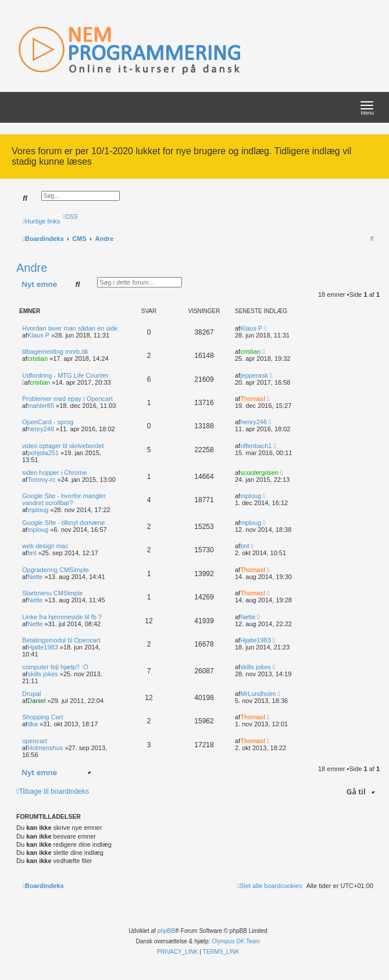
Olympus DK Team (236, 941)
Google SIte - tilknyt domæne (63, 523)
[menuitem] (71, 217)
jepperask (254, 375)
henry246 (41, 429)
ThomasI (253, 399)
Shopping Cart (42, 717)
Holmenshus (45, 748)
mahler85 (41, 406)
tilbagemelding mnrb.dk (55, 351)
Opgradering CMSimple (56, 570)
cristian (38, 358)
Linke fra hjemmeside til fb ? (62, 617)
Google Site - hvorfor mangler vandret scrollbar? (64, 499)
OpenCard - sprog (48, 422)
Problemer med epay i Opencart (67, 399)
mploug (38, 510)
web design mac (45, 546)
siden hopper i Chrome (54, 473)
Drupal (31, 694)
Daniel (36, 701)
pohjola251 (43, 453)
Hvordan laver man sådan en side (70, 328)
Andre (32, 268)
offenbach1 (256, 446)
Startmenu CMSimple (53, 593)
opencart (35, 741)
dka (33, 724)
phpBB (166, 931)
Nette (35, 577)
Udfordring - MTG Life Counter (65, 375)
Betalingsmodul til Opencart (61, 640)
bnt (32, 553)
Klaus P (38, 335)
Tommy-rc (41, 480)
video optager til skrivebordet (63, 446)
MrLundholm (258, 694)
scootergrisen (259, 473)
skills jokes (43, 674)
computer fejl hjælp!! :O (55, 667)
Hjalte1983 (43, 647)
